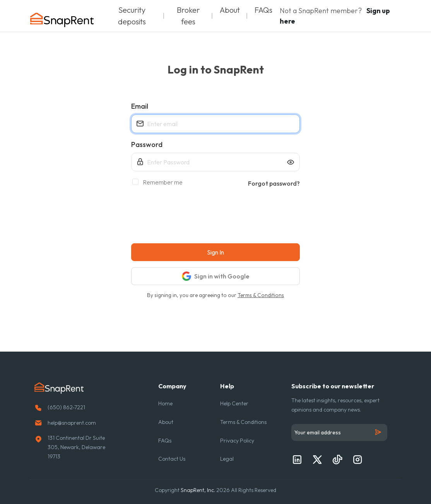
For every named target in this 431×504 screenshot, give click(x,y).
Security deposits (132, 16)
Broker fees (188, 16)
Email (140, 106)
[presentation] (190, 216)
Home (165, 403)
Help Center (234, 403)
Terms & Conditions (261, 295)
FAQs (263, 10)
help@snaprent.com (72, 423)
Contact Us (172, 459)
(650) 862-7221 (66, 407)
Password (147, 144)
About (230, 10)
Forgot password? (274, 183)
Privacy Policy (237, 441)
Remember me (160, 182)
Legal (227, 459)
